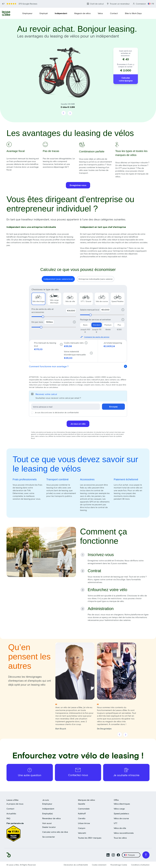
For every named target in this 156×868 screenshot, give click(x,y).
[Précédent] (64, 113)
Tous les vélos (120, 838)
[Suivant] (70, 113)
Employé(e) (47, 813)
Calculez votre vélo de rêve (55, 832)
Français (130, 855)
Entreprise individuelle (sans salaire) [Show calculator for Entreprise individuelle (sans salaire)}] (96, 279)
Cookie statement (99, 865)
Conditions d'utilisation (140, 865)
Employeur (27, 13)
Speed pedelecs (121, 813)
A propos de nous (15, 804)
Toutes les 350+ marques (90, 838)
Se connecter (49, 837)
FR (151, 4)
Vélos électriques (122, 804)
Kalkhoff (82, 813)
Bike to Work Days (133, 13)
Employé (44, 13)
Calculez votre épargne (126, 79)
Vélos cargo (119, 809)
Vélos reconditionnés (124, 833)
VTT (116, 823)
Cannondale (84, 809)
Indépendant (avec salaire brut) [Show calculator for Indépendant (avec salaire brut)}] (58, 279)
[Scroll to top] (146, 855)
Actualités (11, 813)
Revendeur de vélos (52, 818)
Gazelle (82, 804)
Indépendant (61, 13)
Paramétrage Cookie (119, 865)
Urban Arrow (84, 823)
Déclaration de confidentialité (76, 865)
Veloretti (82, 833)
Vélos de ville (120, 828)
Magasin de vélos (82, 13)
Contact (114, 13)
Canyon (82, 828)
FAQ (8, 818)
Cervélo (82, 818)
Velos (100, 13)
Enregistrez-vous (78, 185)
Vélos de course (121, 818)
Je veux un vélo (78, 424)
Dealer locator (49, 827)
